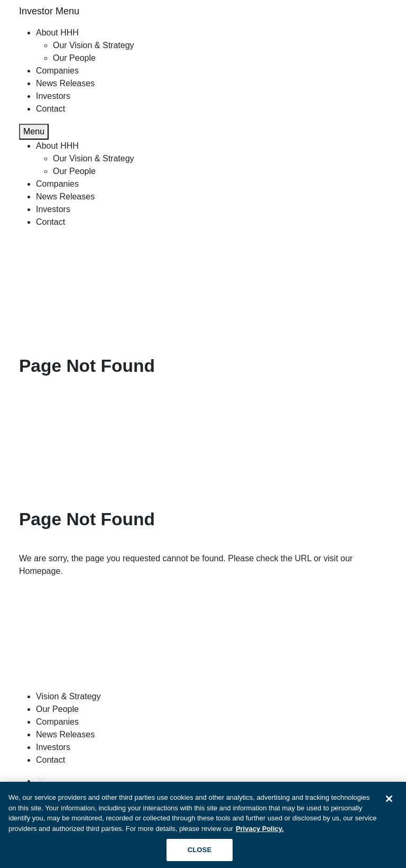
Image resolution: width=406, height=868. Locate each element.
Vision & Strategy (68, 696)
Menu (34, 131)
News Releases (65, 83)
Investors (53, 96)
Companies (57, 71)
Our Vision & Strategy (94, 45)
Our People (74, 58)
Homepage (40, 571)
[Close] (389, 801)
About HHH (57, 33)
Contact (50, 109)
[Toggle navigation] (381, 12)
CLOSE (200, 853)
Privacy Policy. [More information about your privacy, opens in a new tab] (260, 831)
